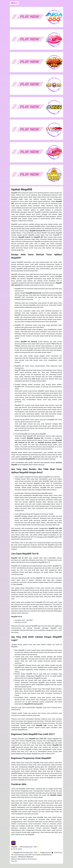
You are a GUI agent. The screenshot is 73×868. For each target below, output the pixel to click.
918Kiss (14, 279)
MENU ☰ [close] (14, 3)
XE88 (33, 379)
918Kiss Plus (55, 344)
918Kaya (17, 346)
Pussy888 (58, 276)
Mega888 (14, 193)
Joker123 (32, 502)
